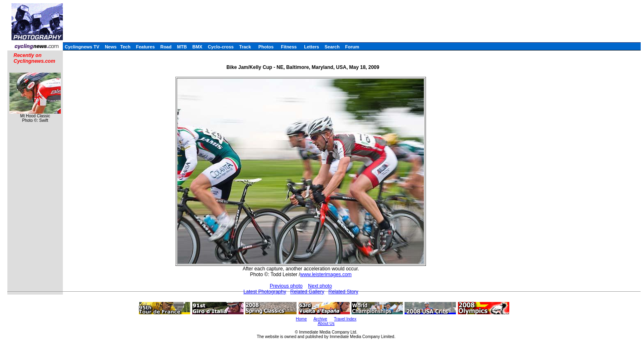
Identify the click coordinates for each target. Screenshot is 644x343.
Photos (266, 47)
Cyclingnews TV (82, 47)
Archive (320, 319)
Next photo (320, 286)
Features (145, 47)
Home (301, 319)
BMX (197, 47)
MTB (182, 47)
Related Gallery (307, 292)
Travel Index (345, 319)
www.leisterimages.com (326, 274)
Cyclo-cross (221, 47)
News (111, 47)
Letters (312, 47)
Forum (352, 47)
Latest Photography (265, 292)
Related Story (343, 292)
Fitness (289, 47)
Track (245, 47)
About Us (326, 324)
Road (166, 47)
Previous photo (286, 286)
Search (332, 47)
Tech (125, 47)
